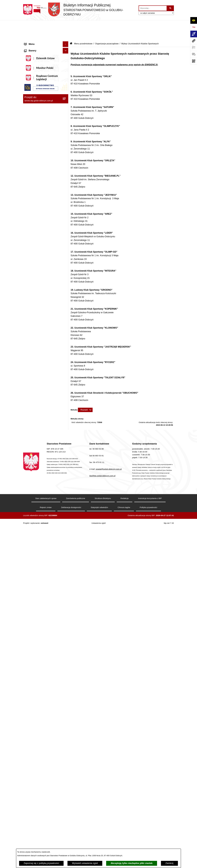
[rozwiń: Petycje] (66, 587)
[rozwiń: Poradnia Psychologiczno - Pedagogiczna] (66, 739)
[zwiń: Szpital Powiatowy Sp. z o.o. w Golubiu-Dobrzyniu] (66, 95)
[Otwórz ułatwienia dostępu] (194, 20)
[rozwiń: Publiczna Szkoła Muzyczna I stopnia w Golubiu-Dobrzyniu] (66, 825)
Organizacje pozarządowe (107, 23)
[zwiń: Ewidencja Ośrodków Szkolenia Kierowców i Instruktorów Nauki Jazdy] (66, 658)
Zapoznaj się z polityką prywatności (41, 863)
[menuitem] (46, 37)
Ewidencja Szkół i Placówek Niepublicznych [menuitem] (38, 694)
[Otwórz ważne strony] (194, 47)
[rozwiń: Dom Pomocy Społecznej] (66, 793)
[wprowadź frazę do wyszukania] (153, 8)
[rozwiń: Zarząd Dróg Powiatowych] (66, 721)
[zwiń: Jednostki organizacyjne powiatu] (66, 707)
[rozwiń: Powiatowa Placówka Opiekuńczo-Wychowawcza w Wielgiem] (66, 810)
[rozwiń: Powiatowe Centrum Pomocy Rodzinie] (66, 728)
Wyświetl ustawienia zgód (85, 863)
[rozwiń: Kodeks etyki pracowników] (66, 529)
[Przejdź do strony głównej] (80, 10)
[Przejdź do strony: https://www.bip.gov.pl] (194, 27)
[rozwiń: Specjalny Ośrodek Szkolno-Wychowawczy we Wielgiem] (66, 800)
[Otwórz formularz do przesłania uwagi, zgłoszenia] (194, 54)
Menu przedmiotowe (83, 23)
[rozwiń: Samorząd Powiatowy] (66, 269)
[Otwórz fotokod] (194, 61)
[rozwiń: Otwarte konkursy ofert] (66, 349)
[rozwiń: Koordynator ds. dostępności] (66, 44)
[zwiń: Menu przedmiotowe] (66, 254)
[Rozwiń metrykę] (85, 390)
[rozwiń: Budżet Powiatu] (66, 475)
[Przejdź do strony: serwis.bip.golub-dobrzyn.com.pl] (194, 41)
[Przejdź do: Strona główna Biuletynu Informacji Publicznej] (71, 23)
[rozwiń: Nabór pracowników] (66, 450)
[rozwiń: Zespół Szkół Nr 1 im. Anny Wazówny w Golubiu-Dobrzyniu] (66, 750)
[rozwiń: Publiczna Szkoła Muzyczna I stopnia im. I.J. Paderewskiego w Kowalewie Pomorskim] (66, 835)
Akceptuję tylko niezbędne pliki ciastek (132, 863)
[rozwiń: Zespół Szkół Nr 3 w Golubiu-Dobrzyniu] (66, 782)
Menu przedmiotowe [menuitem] (34, 254)
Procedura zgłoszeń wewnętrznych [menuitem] (42, 701)
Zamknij (169, 863)
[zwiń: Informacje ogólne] (66, 30)
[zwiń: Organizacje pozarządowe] (66, 341)
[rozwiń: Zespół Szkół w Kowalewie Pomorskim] (66, 771)
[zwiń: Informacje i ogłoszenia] (66, 138)
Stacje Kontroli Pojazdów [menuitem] (37, 686)
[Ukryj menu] (66, 24)
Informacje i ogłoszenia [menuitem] (36, 138)
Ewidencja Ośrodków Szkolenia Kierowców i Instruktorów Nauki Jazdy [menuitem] (43, 659)
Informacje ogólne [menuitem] (33, 30)
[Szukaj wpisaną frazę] (170, 8)
